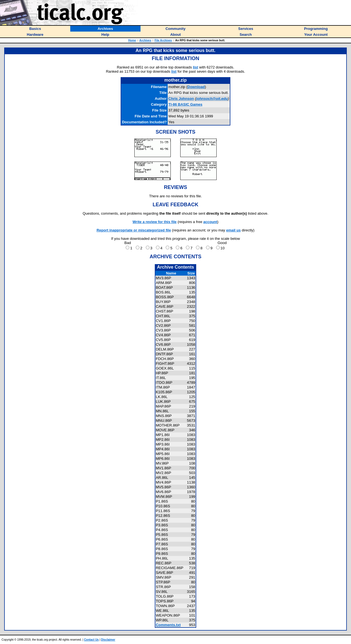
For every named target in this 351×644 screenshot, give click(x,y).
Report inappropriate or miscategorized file (134, 230)
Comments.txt (168, 625)
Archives (145, 40)
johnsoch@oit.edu (212, 99)
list (196, 67)
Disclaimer (108, 640)
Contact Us (91, 640)
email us (233, 230)
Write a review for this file (155, 222)
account (210, 222)
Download (196, 87)
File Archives (163, 40)
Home (132, 40)
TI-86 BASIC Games (185, 104)
